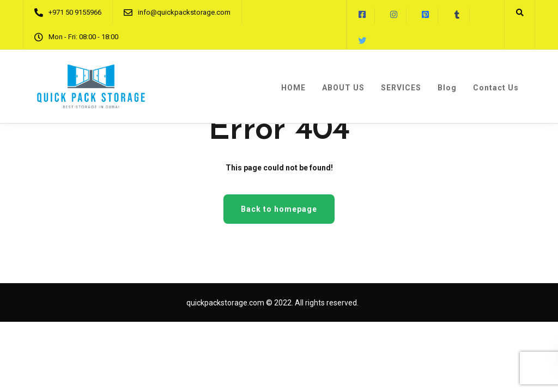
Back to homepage (279, 209)
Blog (447, 88)
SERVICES (401, 88)
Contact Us (496, 88)
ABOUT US (343, 88)
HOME (293, 88)
